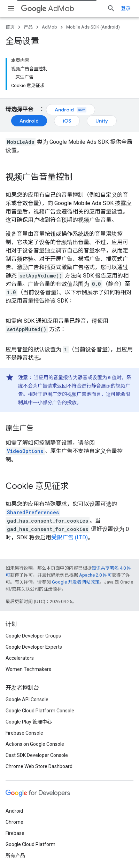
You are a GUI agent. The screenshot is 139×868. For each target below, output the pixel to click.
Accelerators (20, 658)
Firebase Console (24, 733)
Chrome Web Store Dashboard (39, 766)
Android (71, 110)
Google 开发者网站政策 (76, 582)
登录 (126, 8)
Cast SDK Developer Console (37, 755)
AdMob (48, 9)
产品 (28, 27)
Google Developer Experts (34, 647)
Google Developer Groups (33, 636)
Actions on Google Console (35, 744)
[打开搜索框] (111, 8)
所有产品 (15, 855)
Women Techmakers (28, 669)
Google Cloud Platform (30, 844)
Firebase (15, 833)
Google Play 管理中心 (29, 722)
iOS (67, 121)
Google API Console (27, 699)
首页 (10, 27)
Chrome (14, 822)
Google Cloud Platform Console (40, 711)
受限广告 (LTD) (69, 537)
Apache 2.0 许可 (95, 575)
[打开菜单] (11, 8)
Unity (102, 121)
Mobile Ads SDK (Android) (93, 27)
